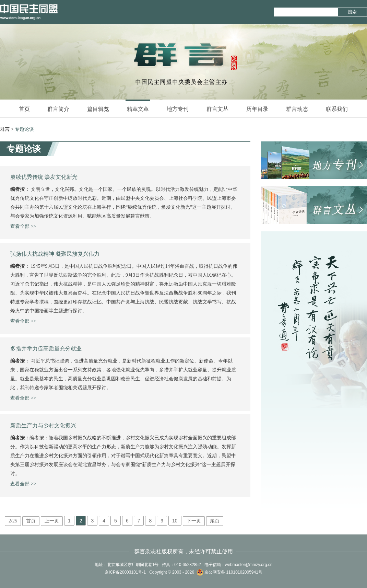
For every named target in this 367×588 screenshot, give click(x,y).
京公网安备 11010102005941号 (229, 572)
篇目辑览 (98, 109)
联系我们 (337, 109)
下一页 (194, 521)
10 (175, 521)
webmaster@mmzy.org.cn (249, 565)
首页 (24, 109)
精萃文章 (138, 106)
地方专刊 (178, 109)
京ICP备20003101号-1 (125, 572)
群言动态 (297, 109)
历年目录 (257, 109)
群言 (5, 129)
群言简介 (58, 109)
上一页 (52, 521)
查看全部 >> (23, 226)
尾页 (215, 521)
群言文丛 (217, 109)
